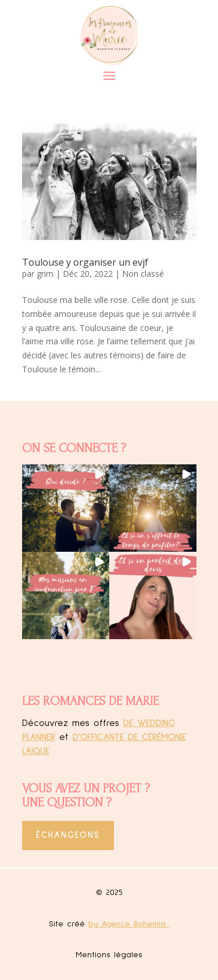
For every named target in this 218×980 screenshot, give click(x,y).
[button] (66, 508)
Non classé (143, 274)
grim (45, 274)
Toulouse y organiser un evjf (85, 262)
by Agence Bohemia (129, 924)
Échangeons (68, 835)
